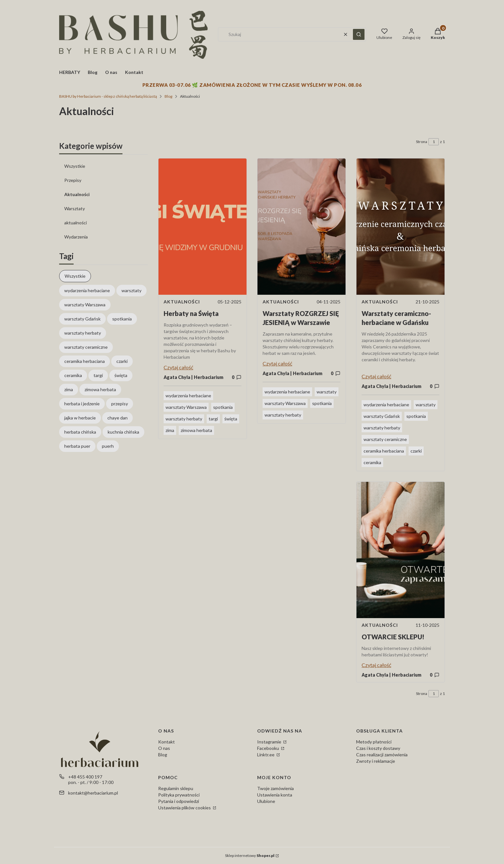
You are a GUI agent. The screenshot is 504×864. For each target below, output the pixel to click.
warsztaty (327, 392)
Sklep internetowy (250, 855)
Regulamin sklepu (176, 788)
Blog (168, 96)
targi (213, 419)
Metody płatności (374, 742)
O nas (164, 748)
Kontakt (166, 742)
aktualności (76, 223)
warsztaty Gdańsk (382, 416)
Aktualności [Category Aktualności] (182, 302)
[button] (359, 34)
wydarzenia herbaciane (188, 396)
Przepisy (73, 180)
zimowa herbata (196, 430)
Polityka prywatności (179, 795)
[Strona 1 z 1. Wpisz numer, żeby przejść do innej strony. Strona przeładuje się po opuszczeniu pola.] (434, 142)
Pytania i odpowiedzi (179, 801)
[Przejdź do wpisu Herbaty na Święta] (203, 227)
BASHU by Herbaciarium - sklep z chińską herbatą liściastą (108, 96)
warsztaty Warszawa (186, 407)
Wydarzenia (76, 237)
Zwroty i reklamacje (376, 761)
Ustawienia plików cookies (185, 808)
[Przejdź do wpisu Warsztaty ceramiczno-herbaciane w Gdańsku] (401, 227)
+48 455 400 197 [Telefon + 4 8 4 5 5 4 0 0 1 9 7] (85, 777)
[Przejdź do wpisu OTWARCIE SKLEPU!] (401, 550)
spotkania (223, 407)
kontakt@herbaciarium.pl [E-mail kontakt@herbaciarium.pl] (93, 793)
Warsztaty (75, 208)
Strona (422, 142)
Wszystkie (75, 166)
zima (170, 430)
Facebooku (269, 748)
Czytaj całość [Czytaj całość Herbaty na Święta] (178, 367)
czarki (416, 451)
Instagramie (270, 742)
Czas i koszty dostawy (378, 748)
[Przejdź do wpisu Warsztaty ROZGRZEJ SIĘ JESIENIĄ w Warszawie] (301, 227)
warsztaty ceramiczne (385, 439)
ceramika (372, 462)
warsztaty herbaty (184, 419)
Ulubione (266, 801)
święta (231, 419)
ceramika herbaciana (384, 451)
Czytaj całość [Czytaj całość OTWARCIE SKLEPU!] (376, 665)
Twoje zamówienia (275, 788)
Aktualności (77, 194)
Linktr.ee (266, 755)
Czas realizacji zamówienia (382, 755)
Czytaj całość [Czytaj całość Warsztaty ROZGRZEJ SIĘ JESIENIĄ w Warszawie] (277, 363)
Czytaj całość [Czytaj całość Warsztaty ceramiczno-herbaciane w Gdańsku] (376, 376)
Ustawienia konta (275, 795)
